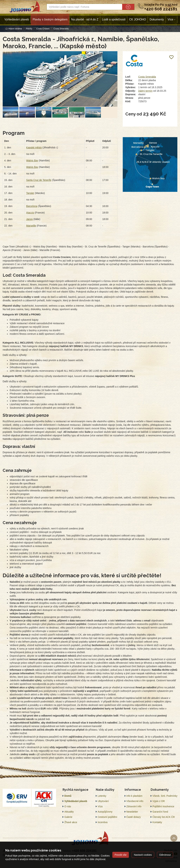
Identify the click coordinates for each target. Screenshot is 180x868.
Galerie (68, 817)
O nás (68, 806)
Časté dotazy (134, 817)
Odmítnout (165, 855)
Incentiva (102, 822)
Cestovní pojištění (107, 817)
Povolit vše (121, 855)
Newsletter (132, 812)
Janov (29, 219)
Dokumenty (157, 19)
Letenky (102, 796)
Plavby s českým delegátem (50, 19)
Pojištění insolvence (163, 806)
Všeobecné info (135, 801)
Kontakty (157, 822)
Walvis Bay (32, 161)
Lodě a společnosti (114, 19)
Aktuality (69, 812)
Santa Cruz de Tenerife (39, 180)
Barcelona (32, 206)
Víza (100, 806)
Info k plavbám (134, 796)
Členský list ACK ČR (164, 817)
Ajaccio (30, 213)
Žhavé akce (71, 822)
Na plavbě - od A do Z (85, 19)
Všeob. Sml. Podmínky (165, 796)
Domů (68, 796)
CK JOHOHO (138, 19)
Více (170, 19)
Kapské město (34, 147)
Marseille (31, 226)
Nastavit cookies (143, 855)
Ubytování (103, 801)
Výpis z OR (159, 801)
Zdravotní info (134, 806)
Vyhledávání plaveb (17, 19)
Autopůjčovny (105, 812)
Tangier (30, 193)
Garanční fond (160, 812)
